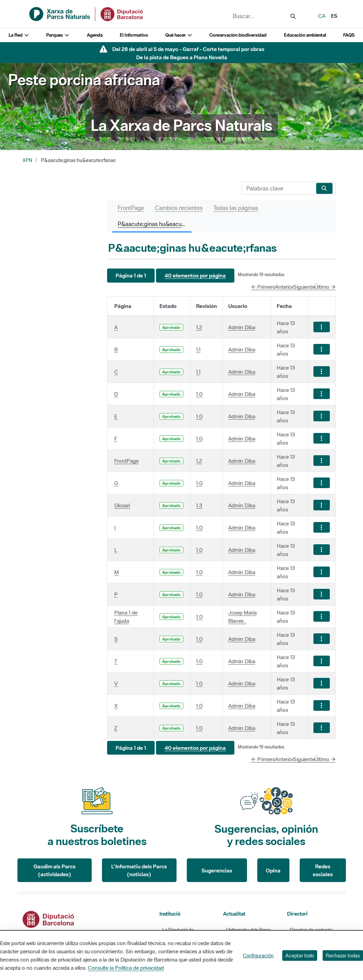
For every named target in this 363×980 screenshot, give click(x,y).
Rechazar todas (343, 956)
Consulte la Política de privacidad (126, 968)
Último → (325, 287)
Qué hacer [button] (179, 35)
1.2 (199, 327)
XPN (27, 160)
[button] (131, 276)
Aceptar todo (300, 956)
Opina (273, 870)
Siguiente (304, 287)
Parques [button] (58, 35)
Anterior (284, 287)
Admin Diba (242, 327)
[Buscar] (278, 188)
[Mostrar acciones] (322, 327)
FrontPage (126, 461)
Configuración (258, 956)
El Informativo (134, 35)
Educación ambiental (305, 35)
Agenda (95, 35)
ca (322, 16)
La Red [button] (19, 35)
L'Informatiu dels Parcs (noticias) (139, 870)
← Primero (263, 287)
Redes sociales (323, 870)
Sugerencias (217, 870)
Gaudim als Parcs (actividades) (55, 870)
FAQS (349, 35)
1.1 (198, 349)
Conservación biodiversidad (238, 35)
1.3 (199, 505)
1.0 (199, 394)
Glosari (122, 505)
